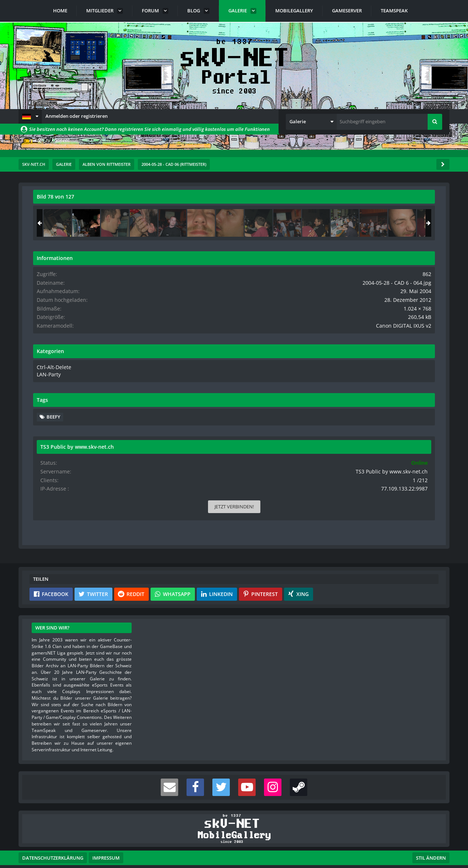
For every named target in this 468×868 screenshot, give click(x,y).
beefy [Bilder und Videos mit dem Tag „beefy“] (357, 414)
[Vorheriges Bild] (40, 333)
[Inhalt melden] (298, 459)
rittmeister (77, 213)
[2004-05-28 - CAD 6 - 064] (390, 223)
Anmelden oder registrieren (77, 116)
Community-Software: (234, 850)
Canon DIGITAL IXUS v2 (410, 324)
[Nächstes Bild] (297, 333)
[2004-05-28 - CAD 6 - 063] (361, 223)
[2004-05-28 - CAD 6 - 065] (419, 223)
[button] (30, 116)
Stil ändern (431, 836)
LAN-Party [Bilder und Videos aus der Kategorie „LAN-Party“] (351, 372)
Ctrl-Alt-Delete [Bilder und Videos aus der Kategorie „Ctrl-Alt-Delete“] (355, 365)
